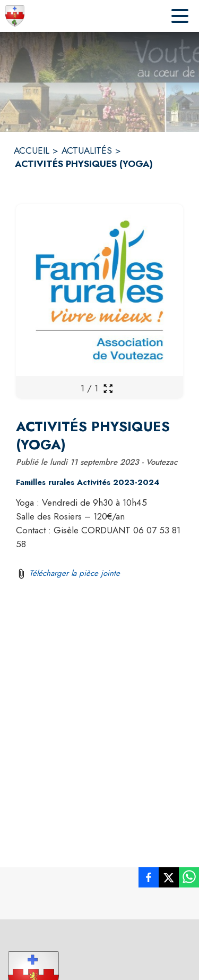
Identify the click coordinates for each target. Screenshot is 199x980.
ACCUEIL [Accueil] (32, 150)
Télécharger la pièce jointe (75, 573)
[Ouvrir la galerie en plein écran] (108, 388)
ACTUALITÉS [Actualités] (87, 150)
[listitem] (149, 880)
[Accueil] (15, 16)
